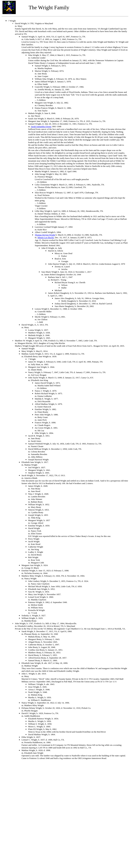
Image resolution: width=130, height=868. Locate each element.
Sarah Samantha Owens (41, 126)
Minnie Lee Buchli (46, 237)
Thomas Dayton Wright (45, 235)
